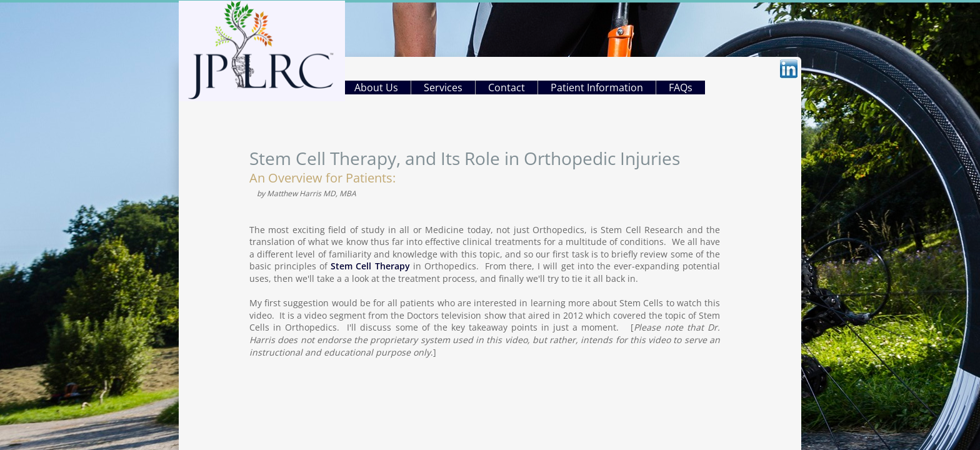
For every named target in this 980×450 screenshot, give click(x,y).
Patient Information (597, 87)
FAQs (681, 87)
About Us (376, 87)
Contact (507, 87)
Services (443, 87)
